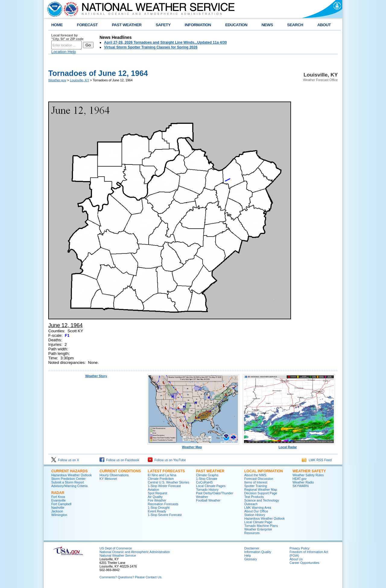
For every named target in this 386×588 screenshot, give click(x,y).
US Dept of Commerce (116, 548)
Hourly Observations (114, 475)
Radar (58, 493)
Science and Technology (262, 500)
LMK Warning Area (258, 508)
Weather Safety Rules (308, 475)
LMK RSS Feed (317, 460)
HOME (57, 25)
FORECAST (87, 25)
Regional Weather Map (261, 489)
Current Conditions (120, 471)
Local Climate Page (258, 522)
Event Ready (157, 511)
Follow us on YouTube (167, 460)
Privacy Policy (299, 548)
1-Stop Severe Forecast (165, 515)
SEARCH (295, 25)
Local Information (264, 471)
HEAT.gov (300, 479)
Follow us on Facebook (119, 460)
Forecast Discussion (259, 479)
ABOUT (324, 25)
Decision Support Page (261, 493)
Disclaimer (252, 548)
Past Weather (210, 471)
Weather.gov (57, 80)
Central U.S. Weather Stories (168, 482)
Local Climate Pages (211, 486)
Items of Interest (256, 482)
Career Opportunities (304, 563)
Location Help (64, 52)
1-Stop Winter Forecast (164, 486)
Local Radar (289, 446)
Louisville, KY (80, 80)
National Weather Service (118, 555)
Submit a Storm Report (68, 482)
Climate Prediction (161, 479)
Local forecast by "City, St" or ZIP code (67, 37)
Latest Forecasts (166, 471)
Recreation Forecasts (163, 504)
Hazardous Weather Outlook (71, 475)
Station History (255, 515)
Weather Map (193, 446)
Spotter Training (256, 486)
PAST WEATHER (127, 25)
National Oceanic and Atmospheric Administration (135, 552)
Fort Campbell (61, 504)
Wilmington (59, 515)
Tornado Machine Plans (261, 526)
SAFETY (163, 25)
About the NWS (255, 475)
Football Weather (208, 500)
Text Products (254, 497)
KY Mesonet (108, 479)
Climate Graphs (207, 475)
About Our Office (256, 511)
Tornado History (207, 489)
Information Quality (258, 552)
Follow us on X (65, 460)
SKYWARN (301, 486)
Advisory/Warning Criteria (69, 486)
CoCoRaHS (204, 482)
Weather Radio (303, 482)
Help (248, 555)
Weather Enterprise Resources (258, 531)
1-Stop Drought (159, 508)
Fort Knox (58, 497)
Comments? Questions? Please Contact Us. (131, 577)
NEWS (267, 25)
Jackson (57, 511)
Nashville (58, 508)
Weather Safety (309, 471)
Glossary (251, 559)
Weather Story (96, 376)
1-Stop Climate (207, 479)
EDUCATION (236, 25)
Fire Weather (157, 500)
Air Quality (155, 497)
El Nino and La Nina (162, 475)
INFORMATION (198, 25)
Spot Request (158, 493)
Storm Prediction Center (68, 479)
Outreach (251, 504)
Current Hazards (70, 471)
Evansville (59, 500)
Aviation (153, 489)
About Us (296, 559)
